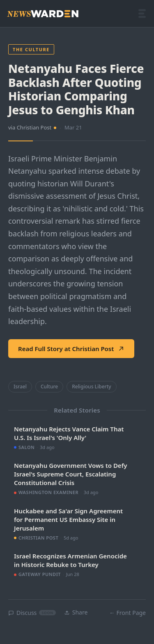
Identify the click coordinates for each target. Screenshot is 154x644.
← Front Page (128, 613)
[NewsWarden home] (43, 14)
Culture (49, 387)
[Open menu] (142, 14)
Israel (20, 387)
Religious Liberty (91, 387)
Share (76, 612)
